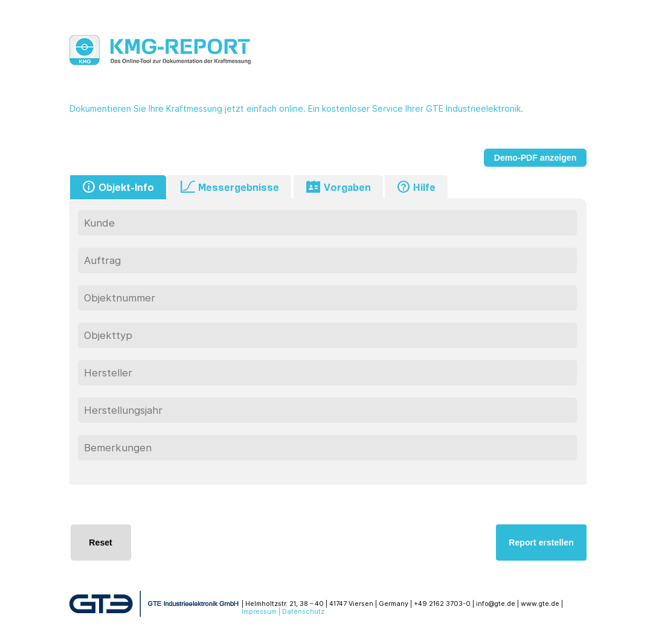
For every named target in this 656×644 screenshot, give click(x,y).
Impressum (259, 612)
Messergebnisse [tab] (230, 187)
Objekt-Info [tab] (118, 187)
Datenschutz (303, 612)
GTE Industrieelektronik (473, 109)
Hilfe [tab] (416, 187)
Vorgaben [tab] (338, 187)
